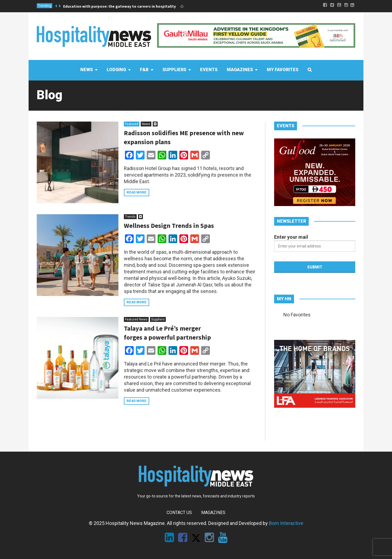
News (146, 124)
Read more (137, 192)
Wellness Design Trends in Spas (169, 226)
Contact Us (179, 513)
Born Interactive (286, 523)
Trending (45, 6)
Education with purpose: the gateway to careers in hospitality (120, 6)
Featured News (136, 319)
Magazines (213, 513)
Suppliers (158, 319)
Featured (132, 124)
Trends (130, 217)
